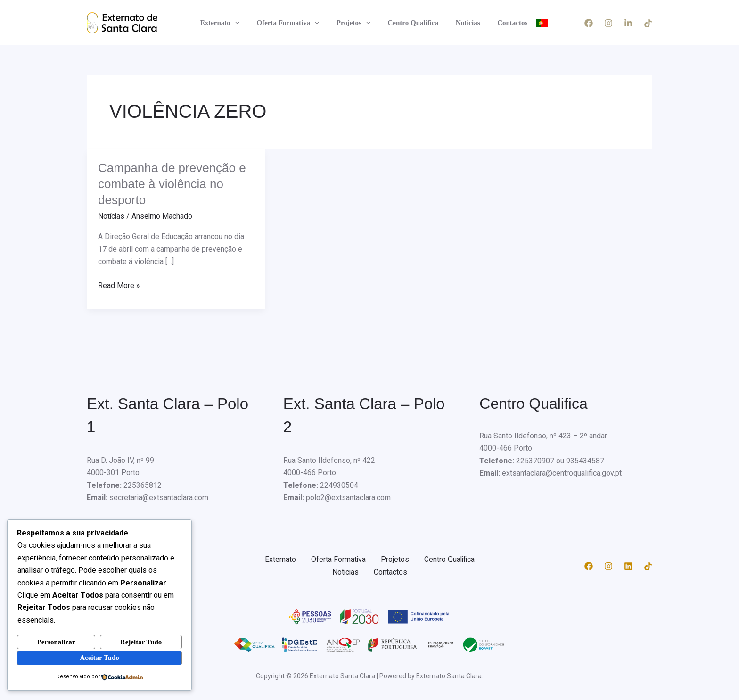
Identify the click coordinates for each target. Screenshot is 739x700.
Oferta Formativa (292, 23)
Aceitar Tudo (99, 658)
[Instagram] (608, 23)
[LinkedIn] (628, 23)
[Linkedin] (628, 566)
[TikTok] (648, 23)
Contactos (505, 23)
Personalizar (56, 642)
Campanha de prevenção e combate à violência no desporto (172, 184)
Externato (227, 23)
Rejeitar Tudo (141, 642)
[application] (242, 23)
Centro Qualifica (411, 23)
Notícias (112, 216)
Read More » (119, 284)
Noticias (463, 23)
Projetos (355, 23)
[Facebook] (589, 23)
